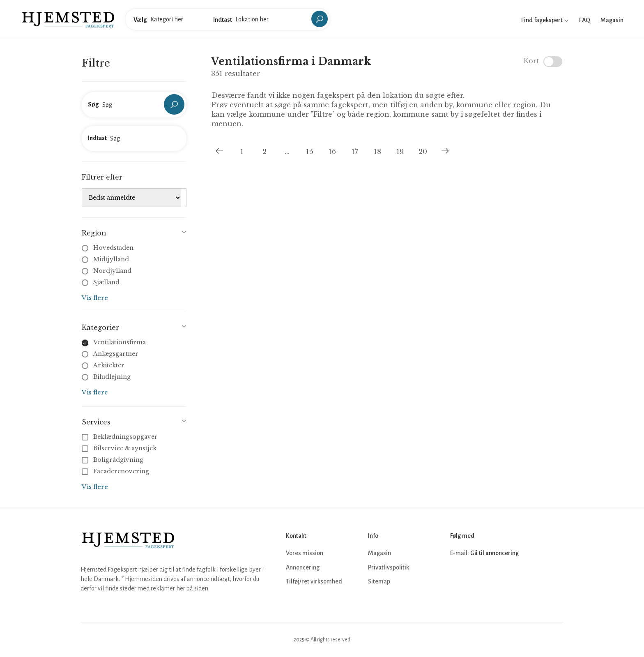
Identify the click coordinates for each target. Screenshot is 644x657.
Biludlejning (112, 377)
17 (355, 152)
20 (423, 152)
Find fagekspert (545, 20)
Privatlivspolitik (389, 567)
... (287, 152)
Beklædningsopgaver (121, 437)
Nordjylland (112, 271)
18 (377, 152)
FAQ (585, 20)
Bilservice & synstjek (120, 448)
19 (400, 152)
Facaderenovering (116, 471)
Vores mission (305, 553)
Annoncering (303, 567)
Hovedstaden (113, 248)
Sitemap (379, 581)
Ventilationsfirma (120, 342)
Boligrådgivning (113, 460)
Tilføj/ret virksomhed (314, 581)
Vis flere (95, 298)
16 (332, 152)
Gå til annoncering (494, 553)
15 (310, 152)
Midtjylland (111, 259)
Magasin (612, 20)
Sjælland (106, 282)
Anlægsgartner (116, 354)
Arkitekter (109, 365)
